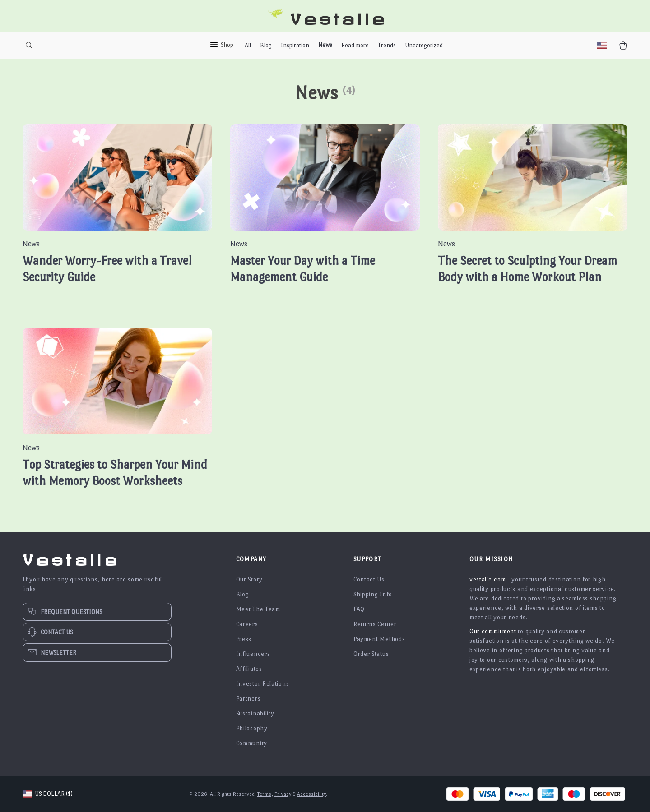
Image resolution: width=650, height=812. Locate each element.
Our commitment (493, 631)
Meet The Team (258, 609)
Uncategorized (424, 45)
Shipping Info (373, 594)
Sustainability (255, 713)
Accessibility (311, 794)
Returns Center (375, 624)
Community (252, 743)
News (325, 45)
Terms (264, 794)
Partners (248, 699)
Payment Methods (379, 639)
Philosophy (252, 728)
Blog (266, 45)
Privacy (283, 794)
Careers (247, 624)
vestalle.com (487, 579)
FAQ (359, 609)
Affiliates (249, 669)
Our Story (249, 579)
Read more (355, 45)
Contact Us (369, 579)
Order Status (371, 654)
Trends (387, 45)
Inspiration (295, 45)
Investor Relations (263, 684)
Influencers (253, 654)
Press (244, 639)
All (248, 45)
